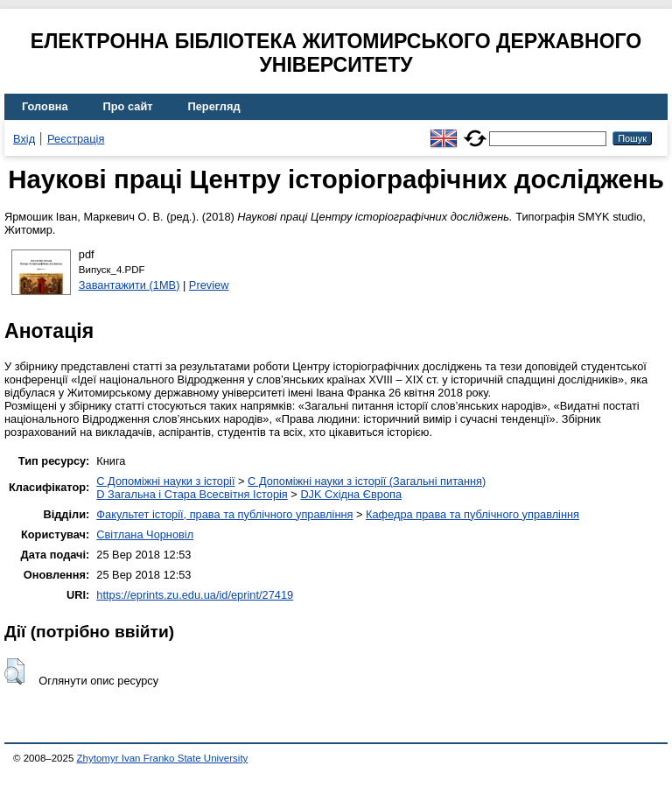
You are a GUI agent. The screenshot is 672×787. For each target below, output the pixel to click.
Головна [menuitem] (45, 106)
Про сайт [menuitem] (128, 106)
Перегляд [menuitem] (214, 106)
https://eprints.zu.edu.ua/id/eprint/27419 (195, 595)
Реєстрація (76, 139)
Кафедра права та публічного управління (472, 514)
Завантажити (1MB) (129, 285)
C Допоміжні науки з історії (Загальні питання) (367, 481)
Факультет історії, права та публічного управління (224, 514)
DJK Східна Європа (351, 494)
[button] (14, 671)
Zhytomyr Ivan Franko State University (163, 758)
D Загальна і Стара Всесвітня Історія (192, 494)
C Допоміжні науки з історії (165, 481)
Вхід (24, 139)
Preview (209, 285)
